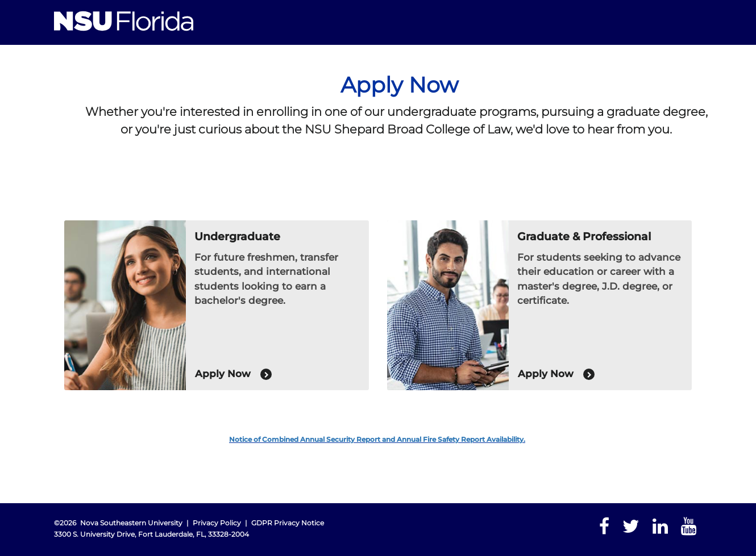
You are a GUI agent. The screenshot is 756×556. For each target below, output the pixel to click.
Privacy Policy (217, 523)
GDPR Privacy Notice (288, 523)
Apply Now (233, 374)
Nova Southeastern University (131, 523)
